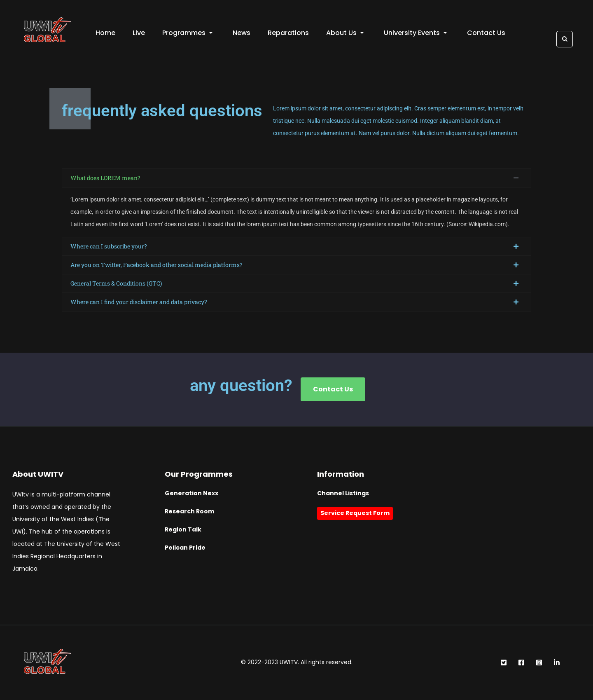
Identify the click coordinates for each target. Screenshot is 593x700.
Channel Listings (343, 494)
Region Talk (183, 530)
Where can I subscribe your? (109, 247)
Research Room (189, 512)
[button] (296, 178)
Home (105, 33)
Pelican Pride (185, 548)
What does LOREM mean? (105, 178)
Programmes (187, 33)
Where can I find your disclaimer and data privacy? (139, 302)
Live (139, 33)
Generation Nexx (191, 494)
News (242, 33)
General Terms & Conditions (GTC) (116, 284)
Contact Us (486, 33)
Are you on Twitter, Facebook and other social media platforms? (156, 265)
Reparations (288, 33)
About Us (345, 33)
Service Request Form (355, 513)
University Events (415, 33)
